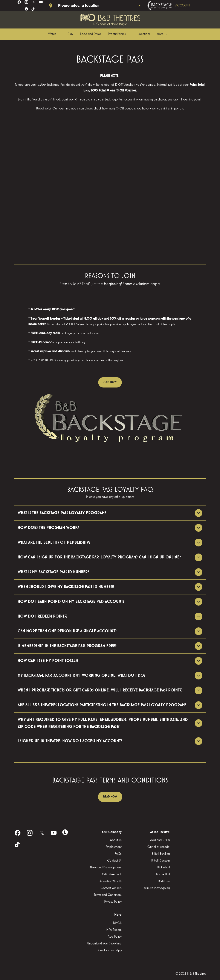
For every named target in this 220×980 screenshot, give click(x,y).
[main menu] (108, 34)
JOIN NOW (110, 382)
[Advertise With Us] (111, 881)
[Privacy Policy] (113, 902)
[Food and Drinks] (90, 34)
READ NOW (110, 797)
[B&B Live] (164, 881)
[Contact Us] (114, 861)
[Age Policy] (115, 937)
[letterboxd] (26, 9)
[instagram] (26, 2)
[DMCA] (117, 923)
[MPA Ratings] (114, 930)
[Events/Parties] (119, 34)
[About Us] (116, 840)
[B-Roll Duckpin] (160, 861)
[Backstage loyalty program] (175, 6)
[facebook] (19, 2)
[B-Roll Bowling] (161, 854)
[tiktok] (33, 9)
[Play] (70, 34)
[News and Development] (106, 868)
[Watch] (54, 34)
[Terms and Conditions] (108, 895)
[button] (110, 421)
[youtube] (41, 2)
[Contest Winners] (111, 888)
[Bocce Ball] (163, 874)
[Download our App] (109, 950)
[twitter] (34, 2)
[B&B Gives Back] (112, 874)
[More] (163, 34)
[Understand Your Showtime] (104, 944)
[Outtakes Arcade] (159, 847)
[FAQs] (118, 854)
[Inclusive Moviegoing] (156, 888)
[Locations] (144, 34)
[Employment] (114, 847)
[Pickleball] (163, 868)
